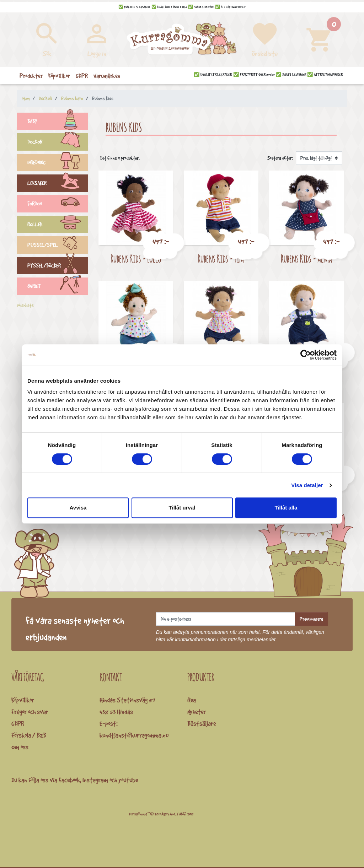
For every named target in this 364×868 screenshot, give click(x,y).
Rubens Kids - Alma (306, 258)
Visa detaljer (307, 485)
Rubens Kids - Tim (221, 258)
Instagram (95, 780)
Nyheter (197, 712)
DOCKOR (58, 143)
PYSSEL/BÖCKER (58, 266)
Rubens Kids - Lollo (136, 258)
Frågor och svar (30, 712)
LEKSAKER (58, 184)
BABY (58, 122)
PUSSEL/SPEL (58, 246)
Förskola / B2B (29, 735)
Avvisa (78, 508)
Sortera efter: (280, 158)
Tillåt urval (182, 508)
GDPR (18, 723)
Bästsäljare (202, 723)
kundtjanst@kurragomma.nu (134, 735)
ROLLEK (58, 225)
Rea (192, 700)
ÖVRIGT (58, 287)
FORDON (58, 205)
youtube (128, 780)
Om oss (20, 747)
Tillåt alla (286, 508)
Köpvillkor (23, 700)
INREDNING (58, 163)
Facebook (69, 780)
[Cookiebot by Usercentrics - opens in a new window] (306, 355)
